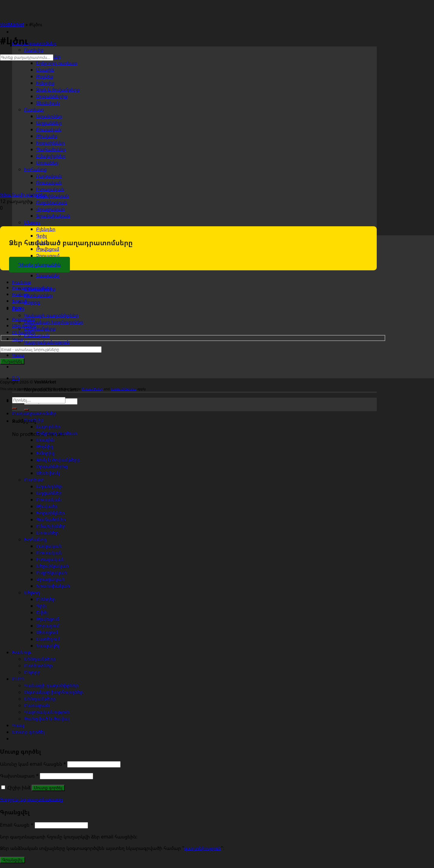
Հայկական (49, 546)
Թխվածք (47, 506)
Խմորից (45, 83)
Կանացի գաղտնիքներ (51, 315)
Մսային (45, 70)
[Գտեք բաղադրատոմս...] (27, 57)
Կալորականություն (47, 342)
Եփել (42, 612)
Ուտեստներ (38, 295)
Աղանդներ (49, 486)
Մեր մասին (24, 326)
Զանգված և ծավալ (47, 719)
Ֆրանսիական (53, 216)
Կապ (18, 355)
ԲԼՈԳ (18, 679)
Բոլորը (32, 302)
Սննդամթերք (40, 329)
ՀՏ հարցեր (24, 332)
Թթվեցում (48, 249)
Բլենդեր (46, 229)
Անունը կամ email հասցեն (33, 764)
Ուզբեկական (52, 202)
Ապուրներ (48, 427)
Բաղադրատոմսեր (34, 43)
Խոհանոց (35, 169)
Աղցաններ (49, 493)
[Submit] (14, 409)
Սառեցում (48, 639)
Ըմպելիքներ (51, 526)
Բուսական (49, 500)
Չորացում (48, 256)
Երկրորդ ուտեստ (57, 433)
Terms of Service (123, 389)
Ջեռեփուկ (48, 473)
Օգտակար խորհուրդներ (54, 322)
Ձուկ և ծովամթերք (58, 460)
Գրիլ (41, 236)
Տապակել (48, 275)
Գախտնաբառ (19, 776)
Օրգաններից (52, 466)
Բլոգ (17, 308)
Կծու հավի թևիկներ (23, 195)
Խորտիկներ (50, 513)
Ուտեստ (34, 110)
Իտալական (50, 559)
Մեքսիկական (53, 566)
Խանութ (22, 282)
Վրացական (50, 209)
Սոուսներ (47, 533)
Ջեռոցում (47, 632)
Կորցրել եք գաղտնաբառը (31, 799)
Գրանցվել (13, 860)
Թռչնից (45, 76)
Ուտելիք (34, 50)
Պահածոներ (51, 520)
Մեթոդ (32, 222)
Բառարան (37, 335)
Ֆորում (19, 301)
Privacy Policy (92, 389)
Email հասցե (17, 825)
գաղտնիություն (203, 848)
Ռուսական (49, 553)
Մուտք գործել (48, 788)
